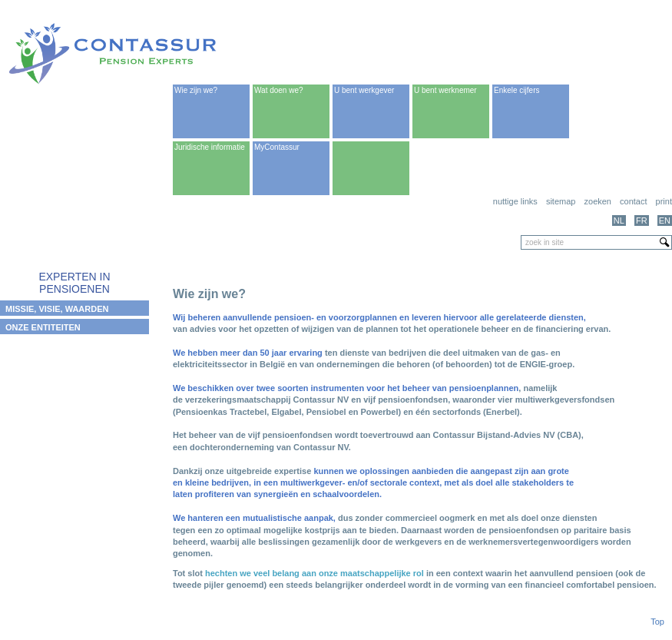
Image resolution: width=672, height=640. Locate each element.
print (664, 201)
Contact (633, 201)
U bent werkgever (364, 90)
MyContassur (277, 147)
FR (642, 221)
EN (665, 221)
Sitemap (561, 201)
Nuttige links (515, 201)
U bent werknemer (445, 90)
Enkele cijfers (516, 90)
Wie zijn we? (196, 90)
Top (657, 622)
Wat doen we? (279, 90)
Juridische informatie (210, 147)
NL (619, 221)
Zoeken (598, 201)
